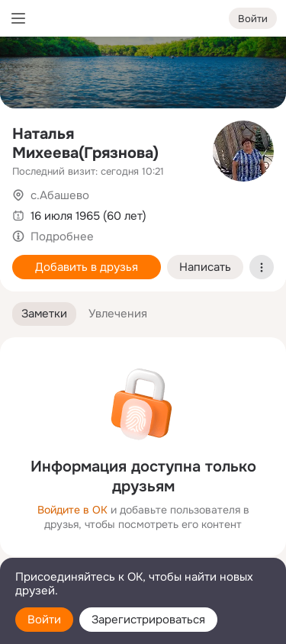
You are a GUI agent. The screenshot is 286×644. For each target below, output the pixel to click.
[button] (44, 314)
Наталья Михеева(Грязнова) (85, 143)
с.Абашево (60, 195)
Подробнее (62, 237)
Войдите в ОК (72, 510)
